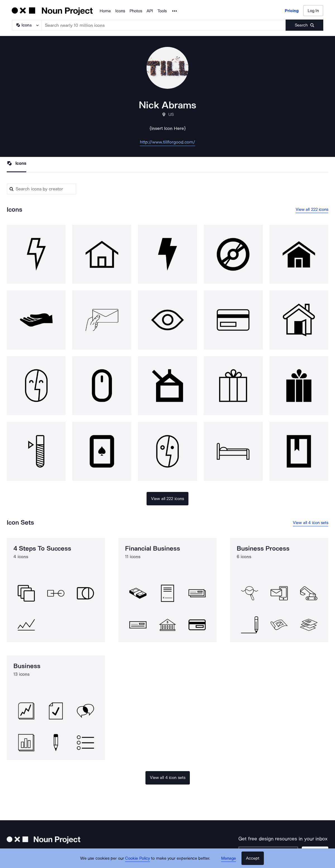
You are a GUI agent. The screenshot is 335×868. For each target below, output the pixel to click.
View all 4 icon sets (311, 523)
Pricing (292, 11)
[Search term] (164, 25)
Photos (136, 11)
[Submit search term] (304, 25)
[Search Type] (27, 25)
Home (105, 11)
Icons (120, 11)
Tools (162, 11)
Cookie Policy (137, 858)
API (150, 11)
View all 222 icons (312, 209)
